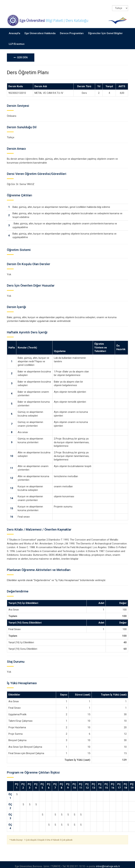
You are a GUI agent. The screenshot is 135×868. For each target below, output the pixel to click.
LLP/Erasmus (17, 40)
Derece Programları (72, 30)
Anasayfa (14, 30)
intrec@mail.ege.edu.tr (108, 863)
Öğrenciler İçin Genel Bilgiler (105, 30)
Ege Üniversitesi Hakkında (40, 30)
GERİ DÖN (21, 54)
